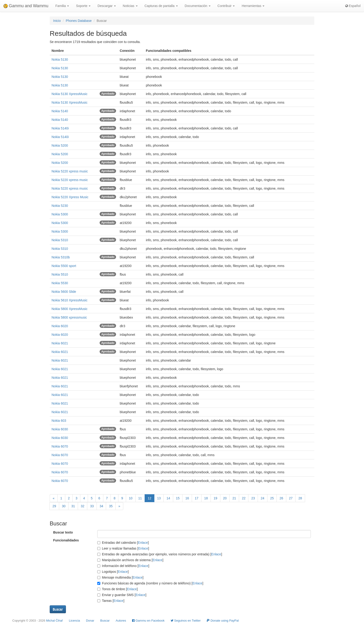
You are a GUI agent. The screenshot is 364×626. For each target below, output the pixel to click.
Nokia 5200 (60, 145)
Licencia (75, 621)
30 (64, 506)
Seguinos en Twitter (186, 621)
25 (272, 498)
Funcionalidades (66, 540)
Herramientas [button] (253, 6)
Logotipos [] (113, 572)
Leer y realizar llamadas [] (123, 548)
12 (149, 498)
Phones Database (79, 21)
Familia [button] (62, 6)
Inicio (57, 21)
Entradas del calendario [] (123, 543)
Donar (90, 621)
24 (263, 498)
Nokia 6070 (60, 446)
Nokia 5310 (60, 240)
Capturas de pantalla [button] (161, 6)
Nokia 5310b (61, 257)
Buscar (105, 621)
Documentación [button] (198, 6)
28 (300, 498)
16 (187, 498)
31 (73, 506)
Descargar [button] (107, 6)
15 (178, 498)
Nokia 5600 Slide (64, 292)
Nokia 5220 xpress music (70, 171)
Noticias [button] (130, 6)
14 (168, 498)
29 (54, 506)
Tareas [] (111, 601)
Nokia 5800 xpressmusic (69, 317)
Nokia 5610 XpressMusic (70, 300)
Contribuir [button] (226, 6)
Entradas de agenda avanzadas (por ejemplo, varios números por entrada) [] (160, 554)
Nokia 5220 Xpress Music (70, 197)
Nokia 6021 (60, 343)
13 (159, 498)
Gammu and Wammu (26, 6)
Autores (121, 621)
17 (197, 498)
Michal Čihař (54, 621)
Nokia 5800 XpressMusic (70, 309)
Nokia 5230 (60, 206)
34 (101, 506)
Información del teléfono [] (123, 566)
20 (225, 498)
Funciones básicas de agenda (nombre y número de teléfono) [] (150, 583)
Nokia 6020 (60, 326)
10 (131, 498)
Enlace (143, 543)
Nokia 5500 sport (64, 266)
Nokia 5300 (60, 214)
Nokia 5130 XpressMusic (70, 94)
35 (111, 506)
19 (215, 498)
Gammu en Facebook (148, 621)
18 (206, 498)
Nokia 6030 (60, 429)
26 (281, 498)
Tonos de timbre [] (117, 589)
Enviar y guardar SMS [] (122, 595)
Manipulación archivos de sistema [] (130, 560)
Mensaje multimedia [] (120, 577)
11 (140, 498)
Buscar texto (63, 532)
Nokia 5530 (60, 283)
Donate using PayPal (223, 621)
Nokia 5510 (60, 274)
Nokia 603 (59, 421)
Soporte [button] (83, 6)
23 (253, 498)
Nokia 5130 (60, 59)
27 (291, 498)
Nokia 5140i (60, 128)
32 (83, 506)
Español (353, 6)
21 (234, 498)
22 (244, 498)
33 (92, 506)
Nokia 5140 (60, 111)
